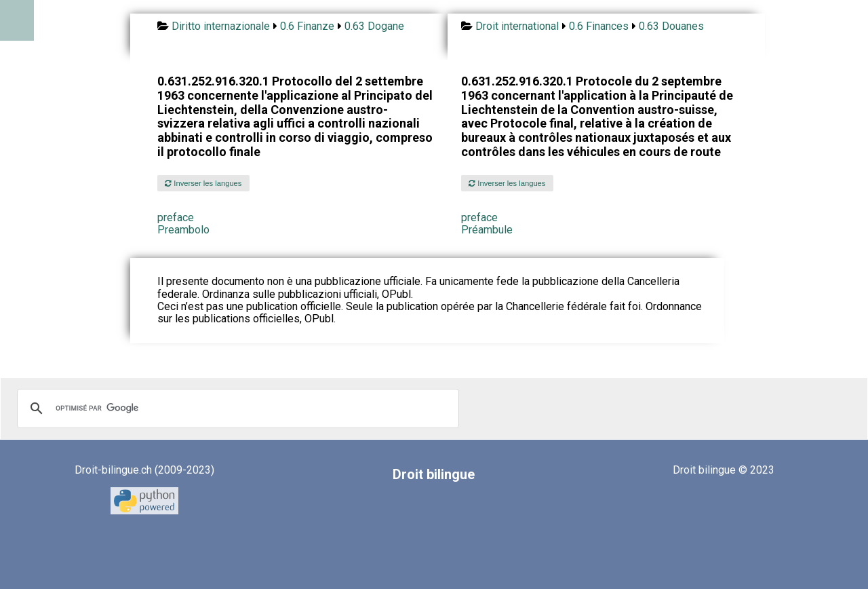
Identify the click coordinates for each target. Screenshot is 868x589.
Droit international (517, 26)
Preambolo (183, 230)
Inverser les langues (203, 183)
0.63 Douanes (671, 26)
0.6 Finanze (307, 26)
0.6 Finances (599, 26)
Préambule (487, 230)
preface (176, 217)
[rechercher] (236, 408)
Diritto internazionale (221, 26)
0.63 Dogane (374, 26)
